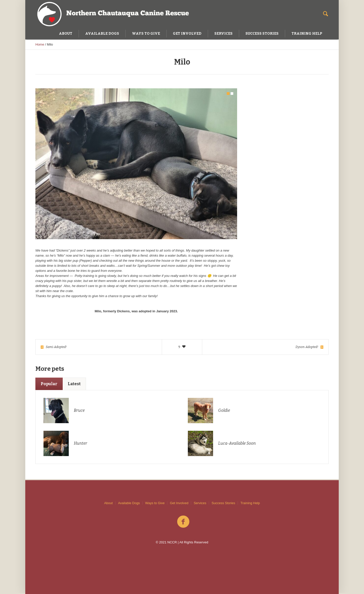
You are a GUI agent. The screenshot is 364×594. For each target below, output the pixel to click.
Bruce (79, 411)
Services (200, 503)
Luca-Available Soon (237, 444)
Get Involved (179, 503)
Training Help (250, 503)
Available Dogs (129, 503)
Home (40, 44)
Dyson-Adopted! (307, 348)
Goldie (224, 411)
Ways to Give (155, 503)
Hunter (81, 444)
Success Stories (223, 503)
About (108, 503)
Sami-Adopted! (56, 348)
